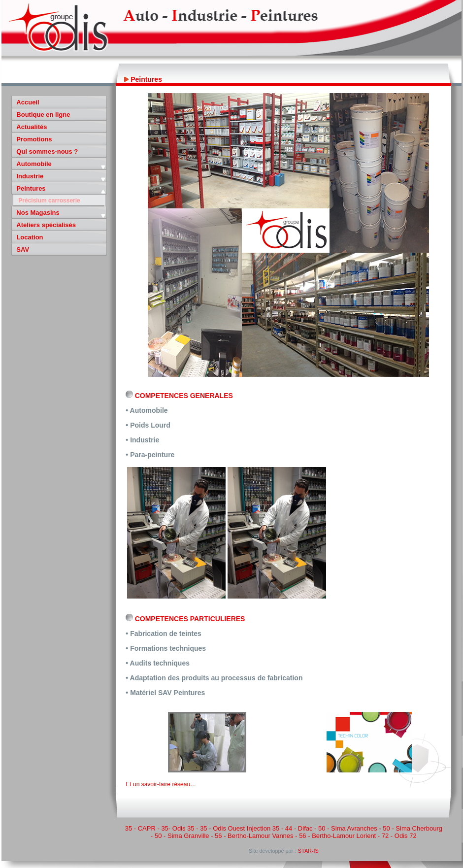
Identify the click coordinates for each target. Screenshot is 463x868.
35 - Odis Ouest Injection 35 (240, 828)
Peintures (31, 188)
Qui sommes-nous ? (47, 151)
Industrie (30, 176)
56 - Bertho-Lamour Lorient (337, 836)
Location (30, 237)
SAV (23, 250)
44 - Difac (299, 828)
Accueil (28, 102)
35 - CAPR (140, 828)
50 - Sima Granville (182, 836)
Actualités (32, 127)
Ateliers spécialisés (46, 225)
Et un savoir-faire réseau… (161, 784)
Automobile (34, 164)
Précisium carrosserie (49, 200)
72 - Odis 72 (399, 836)
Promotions (34, 139)
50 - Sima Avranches (348, 828)
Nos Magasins (38, 213)
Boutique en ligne (43, 115)
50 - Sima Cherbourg (413, 828)
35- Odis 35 (178, 828)
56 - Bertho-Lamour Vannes (254, 836)
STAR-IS (308, 851)
